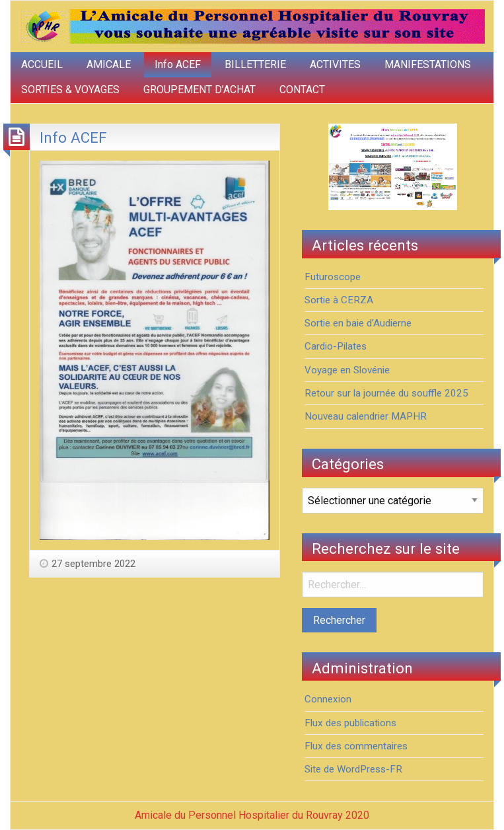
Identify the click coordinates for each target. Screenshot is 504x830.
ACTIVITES (335, 64)
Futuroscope (333, 277)
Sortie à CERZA (339, 300)
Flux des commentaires (356, 746)
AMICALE (109, 64)
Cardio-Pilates (336, 346)
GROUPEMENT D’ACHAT (199, 90)
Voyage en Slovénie (347, 370)
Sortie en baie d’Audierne (358, 323)
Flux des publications (350, 723)
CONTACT (302, 90)
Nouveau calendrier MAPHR (366, 416)
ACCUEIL (42, 64)
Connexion (328, 699)
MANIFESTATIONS (428, 64)
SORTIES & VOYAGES (70, 90)
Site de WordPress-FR (353, 769)
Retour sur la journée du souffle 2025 (386, 393)
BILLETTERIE (255, 64)
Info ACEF (178, 64)
